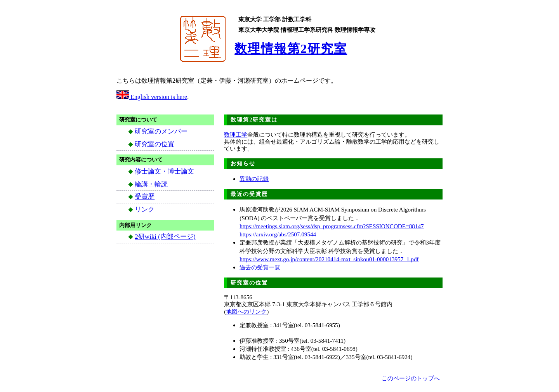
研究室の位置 (155, 144)
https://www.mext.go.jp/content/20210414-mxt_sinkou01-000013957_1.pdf (329, 259)
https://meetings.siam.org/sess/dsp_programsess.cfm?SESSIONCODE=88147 (332, 226)
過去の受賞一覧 (260, 267)
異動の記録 (254, 179)
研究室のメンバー (161, 131)
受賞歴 (145, 197)
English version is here (152, 97)
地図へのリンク (246, 311)
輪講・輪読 (151, 184)
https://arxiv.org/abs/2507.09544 (278, 234)
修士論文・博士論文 (164, 171)
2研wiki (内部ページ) (165, 237)
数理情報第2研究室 (291, 49)
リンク (145, 209)
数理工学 (236, 134)
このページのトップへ (411, 378)
